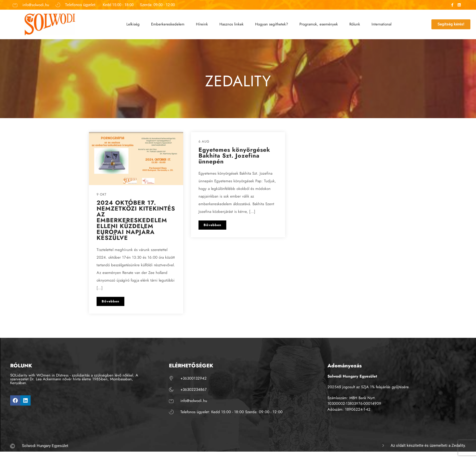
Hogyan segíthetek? (272, 24)
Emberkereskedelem (168, 24)
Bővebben (110, 301)
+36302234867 (194, 390)
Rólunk (355, 24)
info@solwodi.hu (36, 5)
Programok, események (319, 24)
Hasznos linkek (232, 24)
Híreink (202, 24)
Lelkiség (133, 24)
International (381, 24)
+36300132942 (194, 378)
